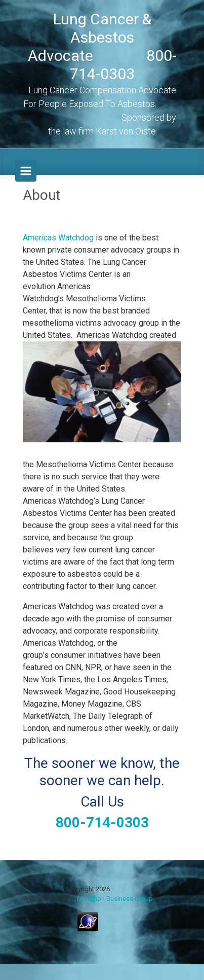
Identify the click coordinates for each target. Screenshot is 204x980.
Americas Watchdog (58, 238)
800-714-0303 (102, 822)
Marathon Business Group (115, 899)
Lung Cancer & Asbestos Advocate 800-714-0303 (102, 46)
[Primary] (26, 171)
